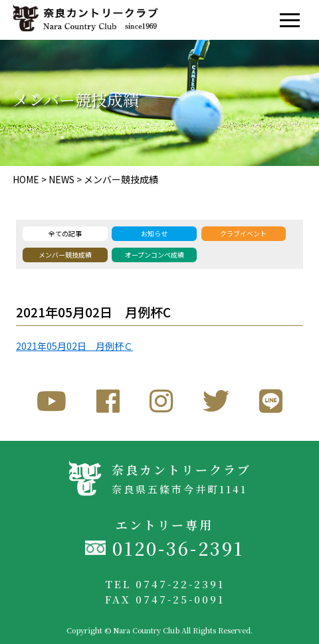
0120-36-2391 (178, 548)
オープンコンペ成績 (155, 255)
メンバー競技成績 (121, 179)
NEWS (61, 179)
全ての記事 (65, 233)
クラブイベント (243, 233)
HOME (26, 179)
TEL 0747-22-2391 (165, 584)
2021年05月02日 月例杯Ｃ (74, 346)
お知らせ (154, 233)
